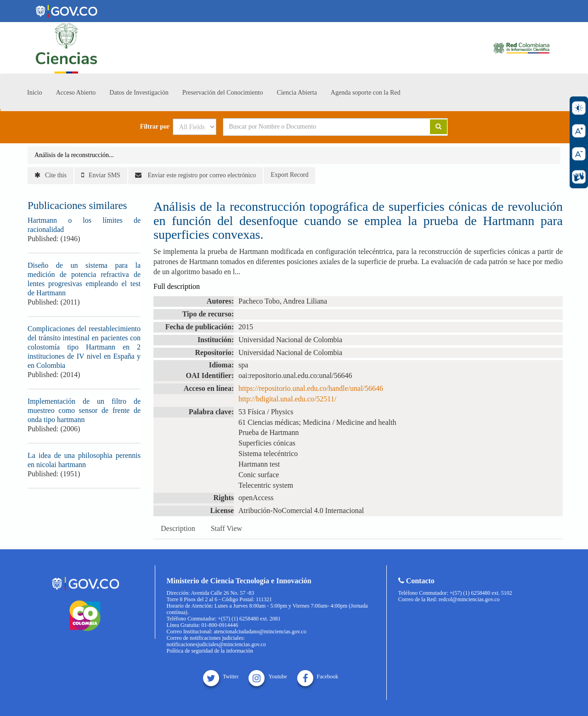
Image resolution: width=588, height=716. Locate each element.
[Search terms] (315, 127)
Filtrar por (155, 127)
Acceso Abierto (76, 93)
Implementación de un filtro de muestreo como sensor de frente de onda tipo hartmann (84, 410)
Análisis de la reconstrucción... (74, 155)
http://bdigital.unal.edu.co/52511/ (287, 399)
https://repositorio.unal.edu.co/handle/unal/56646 (311, 388)
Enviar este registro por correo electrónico (195, 175)
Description (178, 528)
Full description (177, 286)
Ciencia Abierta (297, 93)
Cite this (51, 175)
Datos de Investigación (139, 93)
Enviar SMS (101, 175)
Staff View (226, 528)
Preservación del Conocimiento (223, 93)
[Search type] (195, 127)
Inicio (35, 93)
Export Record (289, 175)
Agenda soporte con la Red (366, 93)
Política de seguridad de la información (210, 651)
